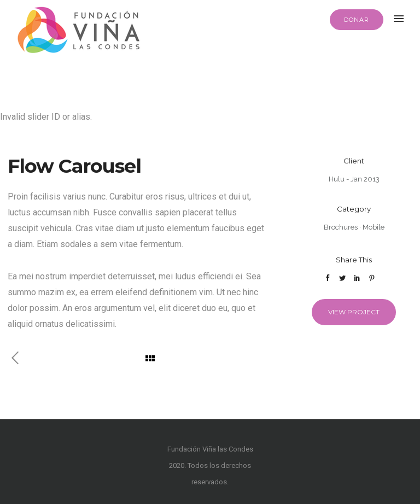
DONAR (357, 20)
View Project (354, 312)
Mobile (374, 227)
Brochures (341, 227)
